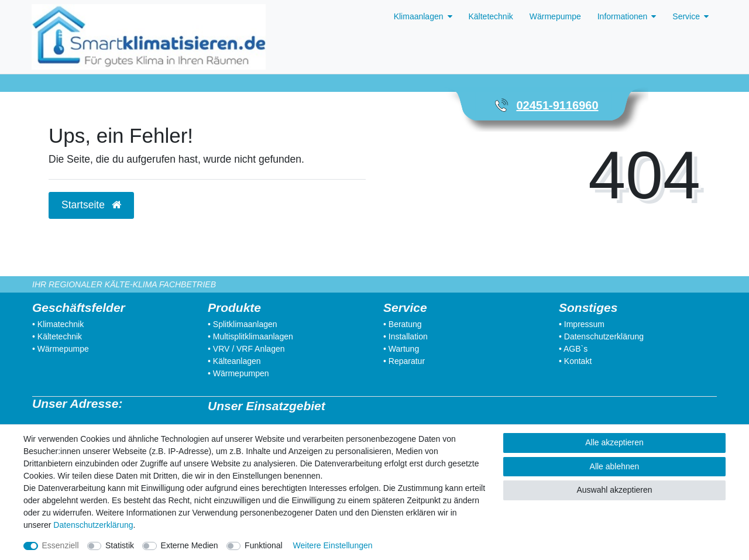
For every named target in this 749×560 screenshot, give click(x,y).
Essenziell (61, 545)
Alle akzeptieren (614, 442)
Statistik (120, 545)
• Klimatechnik (58, 324)
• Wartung (401, 349)
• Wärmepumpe (61, 349)
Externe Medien (190, 545)
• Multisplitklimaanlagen (250, 336)
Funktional (264, 545)
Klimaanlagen (419, 16)
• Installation (406, 336)
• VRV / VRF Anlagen (246, 349)
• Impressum (582, 324)
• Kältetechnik (57, 336)
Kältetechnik (491, 16)
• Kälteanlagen (234, 361)
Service (686, 16)
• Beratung (403, 324)
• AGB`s (573, 349)
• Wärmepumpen (238, 373)
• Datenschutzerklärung (601, 336)
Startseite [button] (91, 205)
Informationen (623, 16)
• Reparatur (404, 361)
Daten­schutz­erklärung (93, 525)
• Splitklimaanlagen (243, 324)
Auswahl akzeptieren (614, 490)
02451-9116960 (557, 105)
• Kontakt (575, 361)
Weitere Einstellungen (333, 545)
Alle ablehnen (615, 466)
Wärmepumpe (555, 16)
